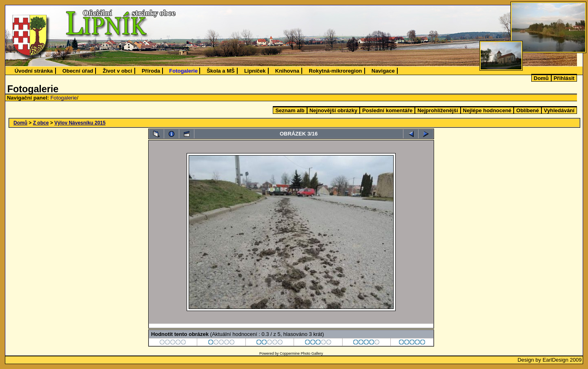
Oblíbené (527, 110)
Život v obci (118, 71)
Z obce (41, 123)
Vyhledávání (559, 110)
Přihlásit (564, 78)
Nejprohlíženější (438, 110)
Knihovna (287, 71)
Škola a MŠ (220, 71)
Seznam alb (290, 110)
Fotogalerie (183, 71)
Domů (541, 78)
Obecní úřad (78, 71)
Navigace (383, 71)
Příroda (151, 71)
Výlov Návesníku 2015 (80, 123)
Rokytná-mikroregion (335, 71)
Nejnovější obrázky (333, 110)
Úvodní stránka (34, 71)
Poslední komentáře (387, 110)
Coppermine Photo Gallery (301, 353)
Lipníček (255, 71)
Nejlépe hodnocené (487, 110)
